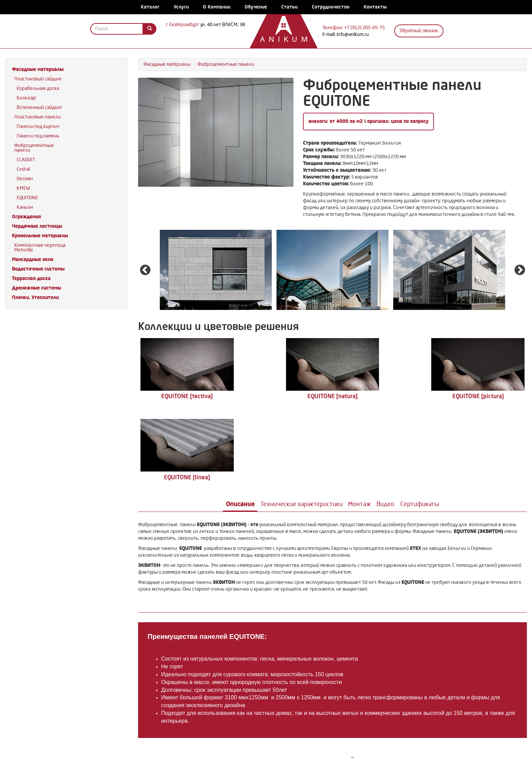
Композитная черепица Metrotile (40, 248)
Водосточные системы (38, 269)
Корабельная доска (38, 88)
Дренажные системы (36, 288)
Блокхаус (26, 98)
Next (520, 271)
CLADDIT (26, 160)
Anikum (280, 40)
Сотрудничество (331, 7)
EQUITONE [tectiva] (187, 396)
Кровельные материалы (40, 236)
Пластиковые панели (37, 117)
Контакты (375, 7)
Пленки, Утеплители (35, 298)
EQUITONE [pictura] (381, 396)
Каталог (150, 7)
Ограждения (26, 217)
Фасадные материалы (38, 69)
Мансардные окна (33, 260)
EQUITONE (27, 198)
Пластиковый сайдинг (38, 79)
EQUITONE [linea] (478, 396)
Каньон (25, 207)
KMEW (23, 188)
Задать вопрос (440, 688)
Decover (25, 179)
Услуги (181, 7)
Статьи (289, 7)
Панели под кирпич (38, 126)
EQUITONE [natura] (284, 396)
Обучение (256, 7)
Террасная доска (31, 279)
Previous (145, 271)
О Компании (217, 7)
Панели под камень (38, 136)
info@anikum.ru (353, 34)
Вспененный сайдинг (40, 107)
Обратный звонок (419, 31)
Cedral (23, 169)
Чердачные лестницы (37, 226)
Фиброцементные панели (34, 148)
